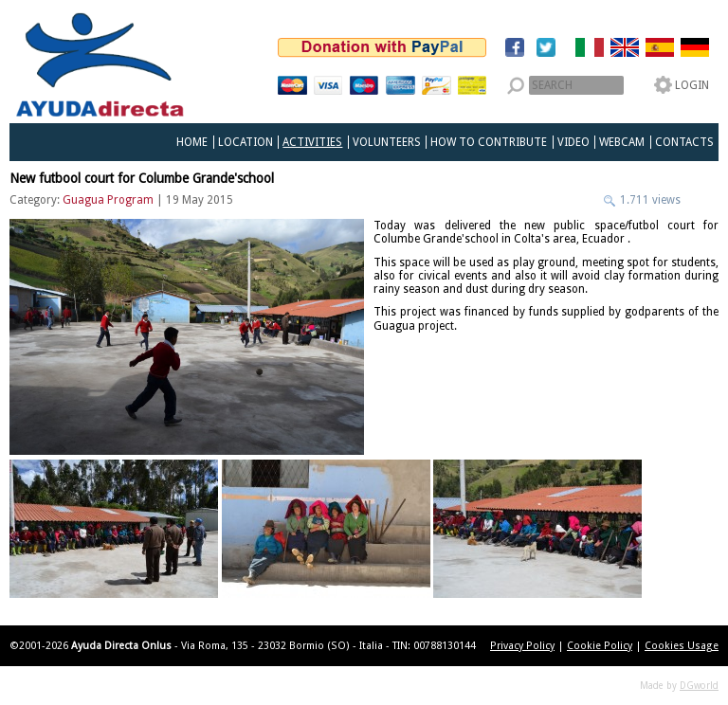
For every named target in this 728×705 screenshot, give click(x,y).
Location (246, 142)
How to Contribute (489, 142)
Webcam (622, 142)
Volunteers (387, 142)
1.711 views (649, 200)
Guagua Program (108, 200)
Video (573, 142)
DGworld (699, 686)
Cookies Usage (682, 646)
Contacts (684, 142)
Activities (312, 142)
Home (192, 142)
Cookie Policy (600, 646)
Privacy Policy (522, 646)
